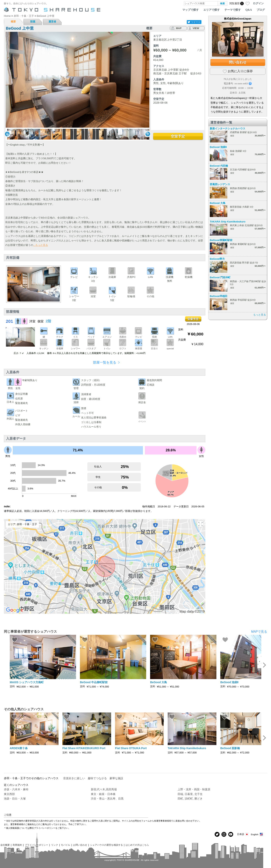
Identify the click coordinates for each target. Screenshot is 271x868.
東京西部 (9, 794)
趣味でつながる (97, 778)
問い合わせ (238, 62)
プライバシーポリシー (36, 845)
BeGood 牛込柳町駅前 (94, 682)
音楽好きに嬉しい (74, 778)
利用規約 (17, 845)
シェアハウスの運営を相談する (106, 845)
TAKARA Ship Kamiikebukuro (228, 222)
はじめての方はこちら (137, 845)
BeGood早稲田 (219, 296)
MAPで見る (259, 632)
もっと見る (260, 315)
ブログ (261, 10)
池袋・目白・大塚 (15, 799)
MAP (179, 28)
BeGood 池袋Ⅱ (218, 147)
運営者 (52, 22)
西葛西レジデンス (220, 184)
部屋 (33, 22)
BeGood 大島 (218, 203)
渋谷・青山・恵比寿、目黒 (107, 799)
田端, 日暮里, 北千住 (190, 794)
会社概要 (5, 845)
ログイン (258, 3)
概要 (13, 22)
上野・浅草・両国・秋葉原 (194, 789)
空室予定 (178, 136)
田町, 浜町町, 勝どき (190, 799)
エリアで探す (212, 10)
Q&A (249, 10)
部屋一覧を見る (105, 362)
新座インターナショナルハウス (228, 129)
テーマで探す (233, 10)
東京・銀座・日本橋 (103, 794)
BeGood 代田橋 (219, 166)
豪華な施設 (116, 778)
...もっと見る (41, 245)
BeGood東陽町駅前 (221, 240)
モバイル (66, 845)
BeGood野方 (217, 259)
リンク (55, 845)
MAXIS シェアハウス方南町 (27, 682)
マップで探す (190, 10)
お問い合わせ (80, 845)
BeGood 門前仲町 (220, 277)
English (257, 834)
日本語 (243, 834)
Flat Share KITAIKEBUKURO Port (84, 748)
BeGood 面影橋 (230, 748)
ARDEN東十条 (19, 748)
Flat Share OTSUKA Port (131, 748)
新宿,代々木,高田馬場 (104, 789)
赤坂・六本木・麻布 (16, 789)
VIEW (196, 28)
